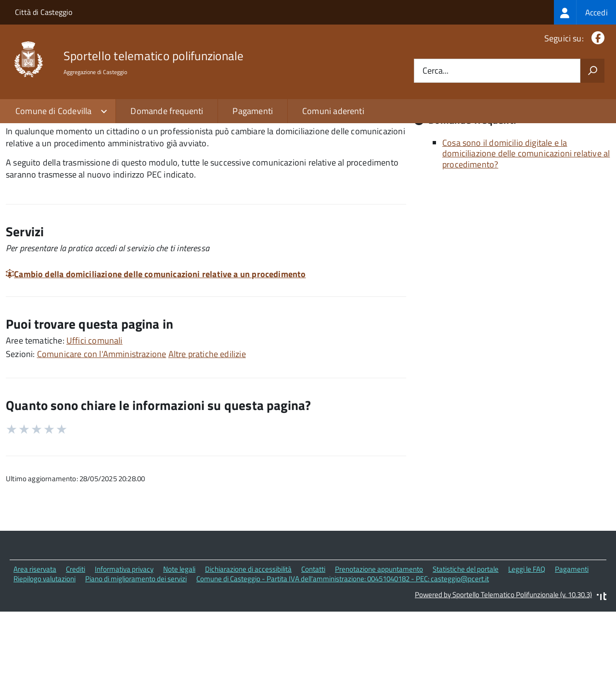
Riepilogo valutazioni (45, 662)
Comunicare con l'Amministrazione (102, 437)
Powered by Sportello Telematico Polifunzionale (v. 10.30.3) (503, 678)
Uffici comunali (95, 424)
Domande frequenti (167, 111)
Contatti (313, 652)
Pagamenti (253, 111)
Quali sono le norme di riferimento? (508, 173)
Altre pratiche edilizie (207, 437)
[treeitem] (585, 12)
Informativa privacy (124, 652)
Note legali (179, 652)
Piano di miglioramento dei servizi (136, 662)
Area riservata (35, 652)
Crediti (76, 652)
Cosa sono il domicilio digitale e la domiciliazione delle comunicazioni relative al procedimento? (526, 237)
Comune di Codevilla (53, 111)
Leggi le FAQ (527, 652)
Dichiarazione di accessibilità (248, 652)
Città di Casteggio (44, 12)
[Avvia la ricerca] (592, 71)
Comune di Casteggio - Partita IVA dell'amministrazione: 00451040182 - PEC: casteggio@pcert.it (343, 662)
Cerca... (436, 71)
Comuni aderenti (333, 111)
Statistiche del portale (466, 652)
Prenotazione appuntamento (379, 652)
